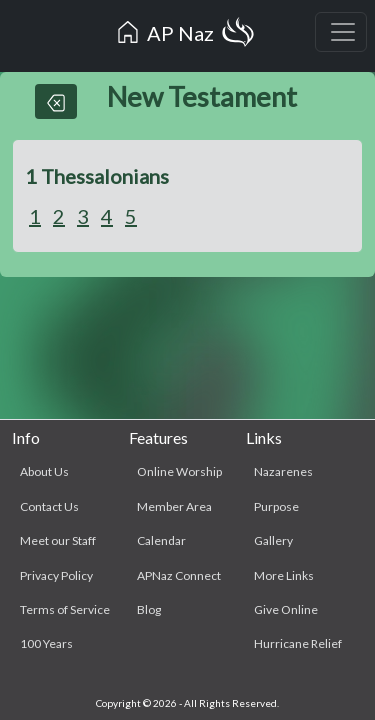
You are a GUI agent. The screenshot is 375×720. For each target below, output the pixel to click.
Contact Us (49, 506)
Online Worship (179, 471)
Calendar (161, 540)
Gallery (273, 540)
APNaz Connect (179, 575)
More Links (284, 575)
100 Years (46, 643)
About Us (44, 471)
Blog (149, 609)
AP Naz (185, 36)
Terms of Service (65, 609)
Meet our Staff (58, 540)
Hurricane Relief (298, 643)
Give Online (286, 609)
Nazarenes (283, 471)
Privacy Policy (56, 575)
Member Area (174, 506)
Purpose (276, 506)
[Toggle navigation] (341, 32)
